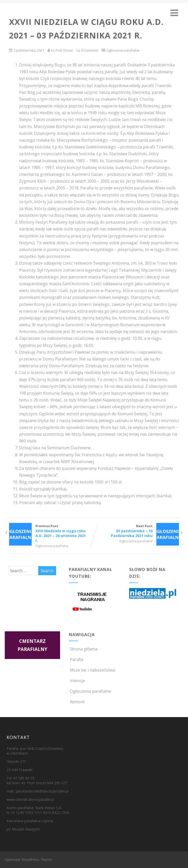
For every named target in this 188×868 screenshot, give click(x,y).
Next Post (136, 531)
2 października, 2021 (29, 50)
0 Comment (89, 50)
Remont (77, 702)
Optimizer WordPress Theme (28, 860)
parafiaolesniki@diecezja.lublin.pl (42, 791)
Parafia (76, 659)
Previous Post (52, 533)
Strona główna (83, 649)
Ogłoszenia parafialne (123, 50)
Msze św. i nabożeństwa (92, 670)
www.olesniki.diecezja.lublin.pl (30, 799)
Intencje (77, 681)
